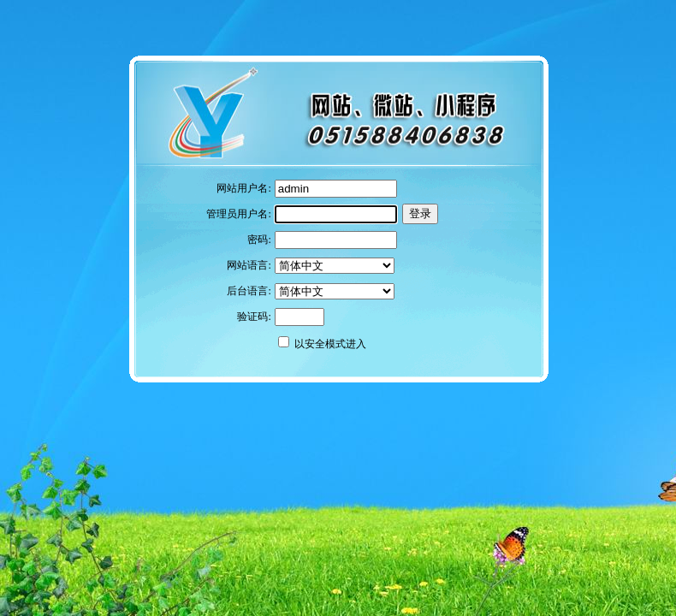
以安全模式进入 (330, 344)
